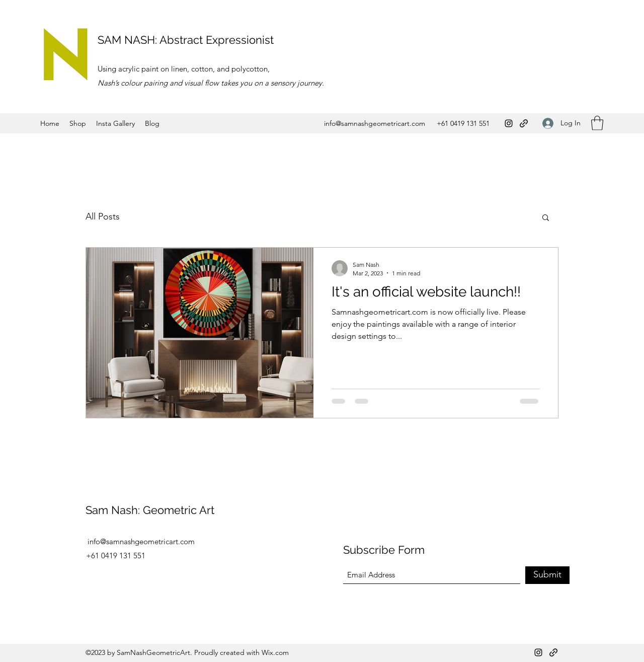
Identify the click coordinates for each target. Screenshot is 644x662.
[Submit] (547, 575)
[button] (597, 123)
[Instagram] (509, 123)
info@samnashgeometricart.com (375, 123)
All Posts (103, 216)
